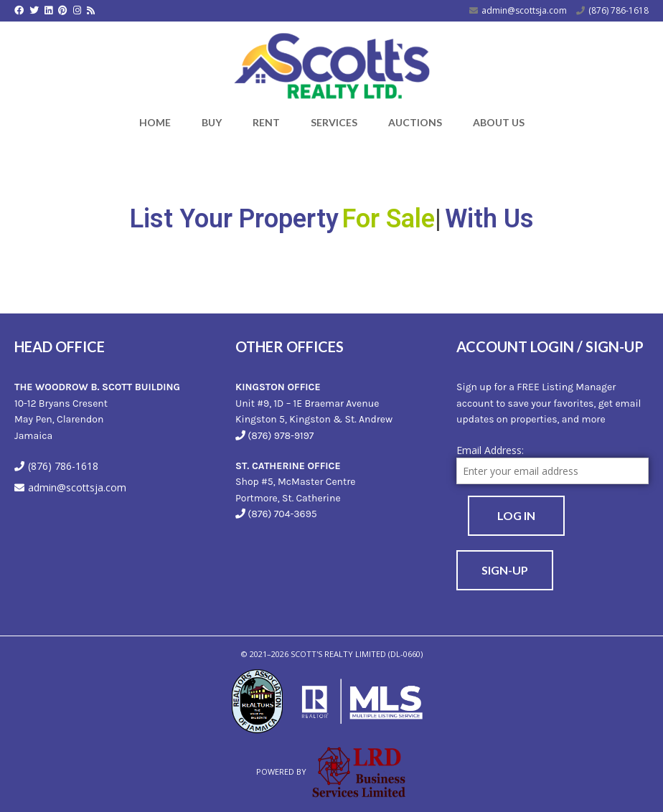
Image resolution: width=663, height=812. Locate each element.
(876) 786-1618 (619, 10)
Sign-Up (505, 570)
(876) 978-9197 (281, 436)
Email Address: (490, 450)
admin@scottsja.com (524, 10)
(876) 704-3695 (282, 514)
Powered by (331, 771)
